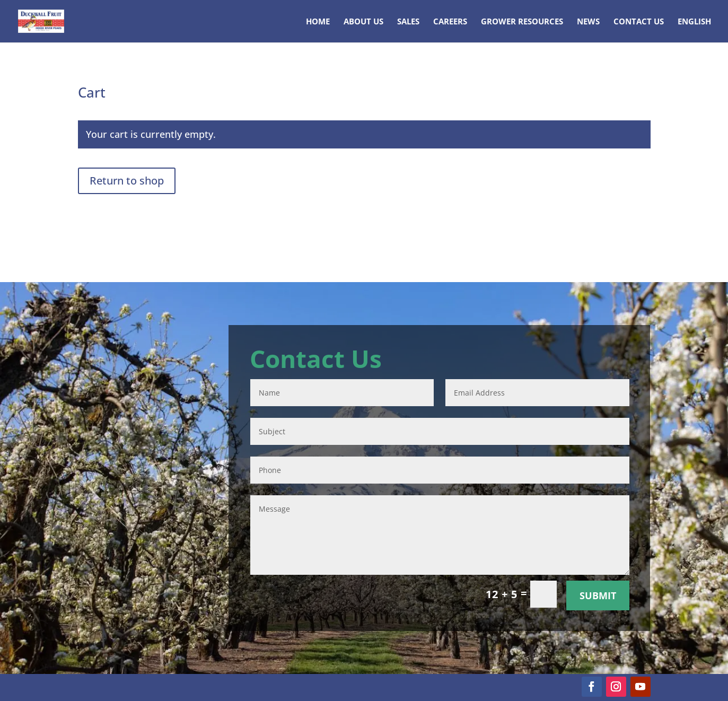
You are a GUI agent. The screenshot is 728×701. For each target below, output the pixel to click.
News (588, 22)
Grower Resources (522, 22)
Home (318, 22)
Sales (408, 22)
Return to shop (127, 181)
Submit (598, 595)
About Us (363, 22)
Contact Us (639, 22)
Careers (450, 22)
